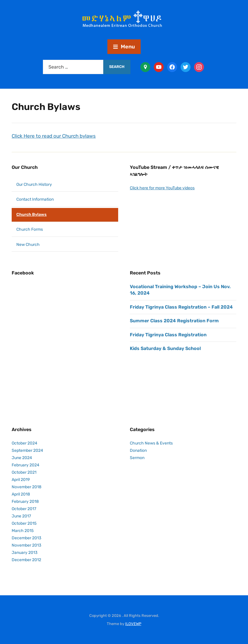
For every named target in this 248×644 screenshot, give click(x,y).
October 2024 (25, 443)
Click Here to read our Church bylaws (54, 136)
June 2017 (21, 516)
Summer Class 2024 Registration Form (174, 321)
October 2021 (24, 472)
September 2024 (27, 450)
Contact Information (35, 199)
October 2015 (24, 523)
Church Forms (30, 229)
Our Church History (34, 184)
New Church (28, 245)
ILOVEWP (133, 624)
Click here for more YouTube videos (162, 188)
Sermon (137, 458)
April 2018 (21, 494)
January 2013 (25, 553)
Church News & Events (151, 443)
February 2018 (25, 502)
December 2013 (26, 538)
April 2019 (21, 480)
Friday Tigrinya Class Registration (168, 335)
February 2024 (26, 465)
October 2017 (24, 509)
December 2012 (26, 560)
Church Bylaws (32, 215)
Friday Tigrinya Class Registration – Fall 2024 (181, 307)
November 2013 (26, 545)
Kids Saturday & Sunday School (165, 348)
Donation (138, 450)
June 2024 (22, 458)
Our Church (25, 167)
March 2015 (23, 531)
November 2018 (27, 487)
